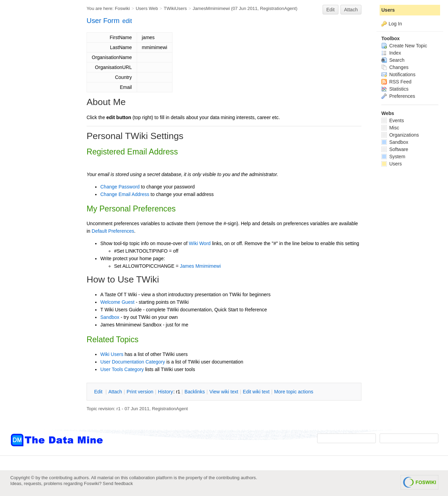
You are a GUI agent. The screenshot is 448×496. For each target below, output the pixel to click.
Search (393, 60)
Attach (351, 10)
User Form (103, 21)
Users (388, 10)
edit (127, 21)
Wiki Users (112, 354)
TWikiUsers (175, 8)
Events (393, 120)
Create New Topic (404, 46)
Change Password (120, 187)
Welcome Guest (117, 302)
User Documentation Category (133, 362)
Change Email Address (125, 194)
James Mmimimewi (200, 266)
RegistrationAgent (278, 8)
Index (391, 53)
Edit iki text (256, 392)
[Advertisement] (38, 138)
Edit (331, 10)
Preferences (398, 96)
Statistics (395, 89)
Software (395, 149)
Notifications (398, 74)
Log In (395, 24)
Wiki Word (200, 243)
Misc (390, 128)
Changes (395, 67)
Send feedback (118, 483)
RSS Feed (396, 82)
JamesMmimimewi (211, 8)
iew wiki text (224, 392)
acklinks (195, 392)
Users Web (147, 8)
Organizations (400, 135)
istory (166, 392)
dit (99, 392)
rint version (140, 392)
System (393, 157)
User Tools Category (122, 369)
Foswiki (122, 8)
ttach (115, 392)
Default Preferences (113, 231)
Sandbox (110, 317)
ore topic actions (294, 392)
